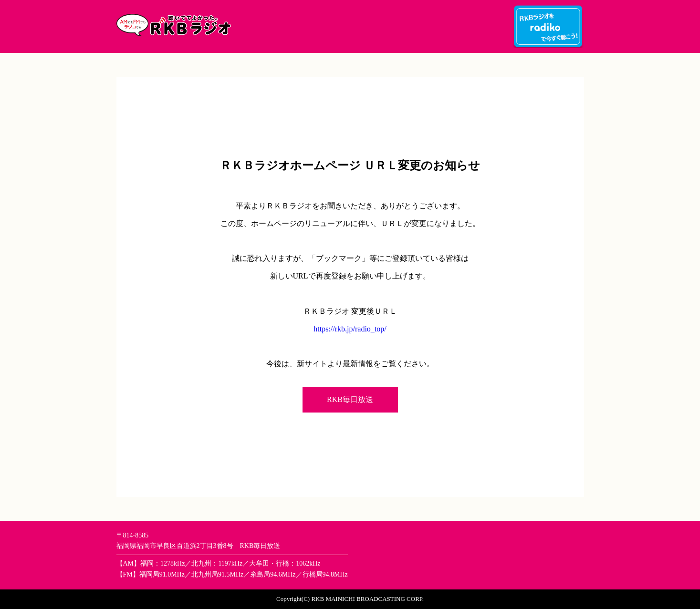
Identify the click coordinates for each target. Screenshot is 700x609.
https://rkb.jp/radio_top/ (350, 329)
